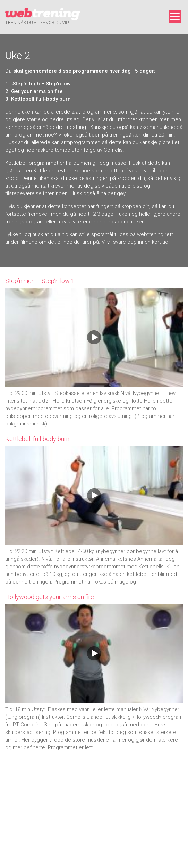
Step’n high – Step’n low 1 (40, 281)
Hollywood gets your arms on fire (50, 597)
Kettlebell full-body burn (37, 439)
